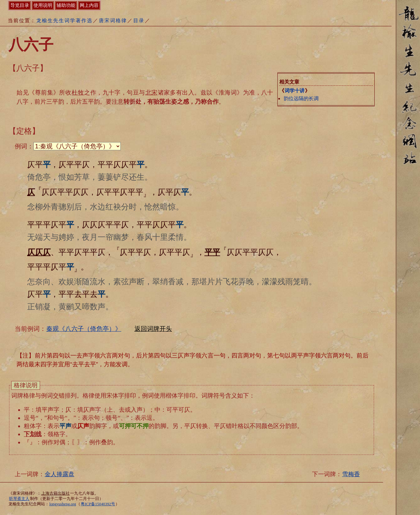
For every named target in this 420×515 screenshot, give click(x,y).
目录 (139, 21)
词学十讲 (295, 91)
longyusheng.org (63, 504)
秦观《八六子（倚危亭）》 (84, 329)
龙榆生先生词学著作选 (64, 21)
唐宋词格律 (113, 21)
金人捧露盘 (60, 474)
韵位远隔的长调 (301, 98)
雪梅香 (351, 474)
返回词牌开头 (153, 329)
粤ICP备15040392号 (98, 504)
